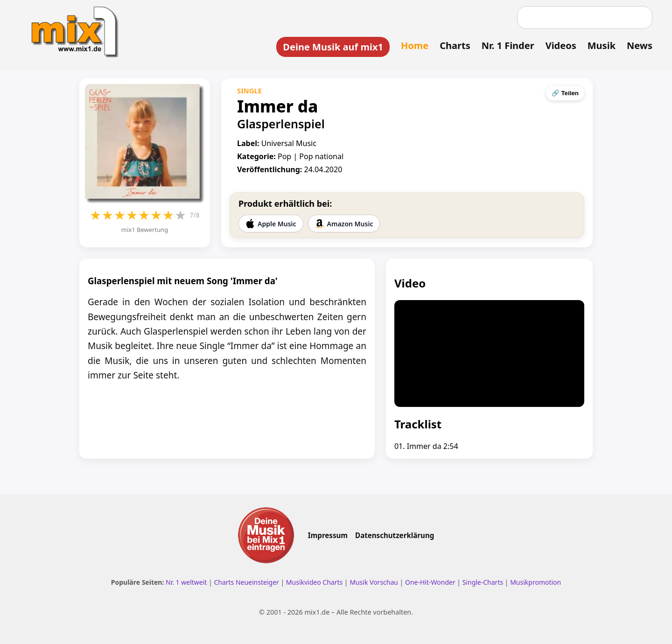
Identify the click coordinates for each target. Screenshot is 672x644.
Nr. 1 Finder (508, 45)
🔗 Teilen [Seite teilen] (565, 93)
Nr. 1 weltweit (186, 582)
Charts (455, 45)
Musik (602, 45)
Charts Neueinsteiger (246, 582)
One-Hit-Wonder (430, 582)
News (640, 45)
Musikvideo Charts (314, 582)
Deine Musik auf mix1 (333, 47)
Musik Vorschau (374, 582)
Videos (561, 45)
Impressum (328, 535)
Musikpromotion (535, 582)
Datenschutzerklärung (395, 535)
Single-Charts (483, 582)
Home (415, 45)
